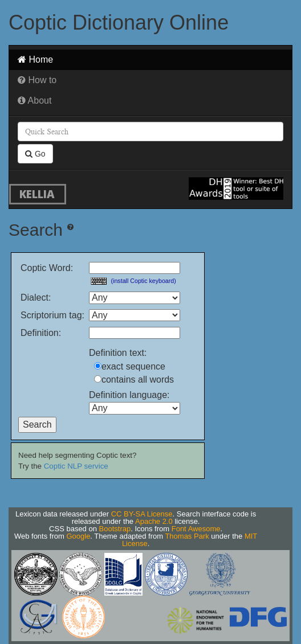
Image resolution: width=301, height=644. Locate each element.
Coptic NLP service (76, 466)
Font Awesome (196, 529)
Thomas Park (187, 536)
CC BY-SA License (142, 514)
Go (35, 154)
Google (78, 536)
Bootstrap (115, 529)
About (34, 101)
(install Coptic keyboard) (144, 281)
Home (35, 60)
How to (37, 80)
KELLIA (37, 194)
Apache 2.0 (154, 521)
